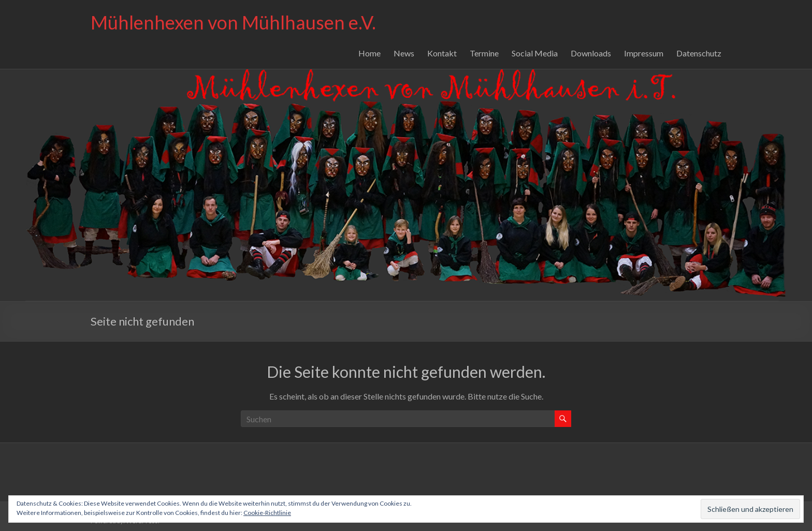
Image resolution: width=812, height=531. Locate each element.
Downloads (591, 53)
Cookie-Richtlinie (267, 513)
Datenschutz (699, 53)
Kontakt (442, 53)
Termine (484, 53)
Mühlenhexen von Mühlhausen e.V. (233, 22)
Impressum (644, 53)
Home (369, 53)
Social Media (535, 53)
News (404, 53)
